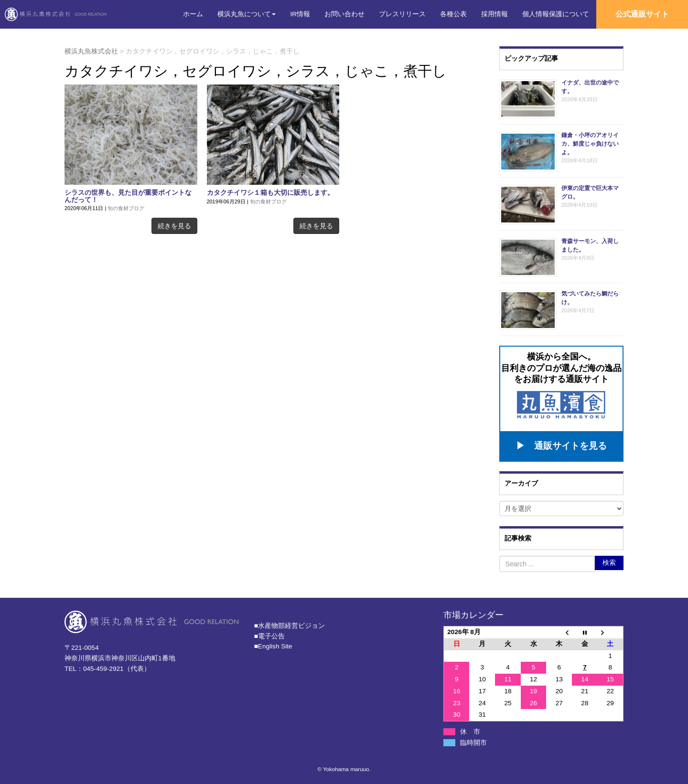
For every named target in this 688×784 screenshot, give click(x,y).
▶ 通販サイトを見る (561, 444)
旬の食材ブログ (126, 208)
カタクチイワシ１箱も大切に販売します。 (270, 193)
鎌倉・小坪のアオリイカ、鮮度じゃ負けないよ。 (590, 144)
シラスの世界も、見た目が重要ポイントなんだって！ (128, 196)
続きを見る (174, 226)
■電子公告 (269, 634)
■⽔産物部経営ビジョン (290, 623)
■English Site (273, 644)
